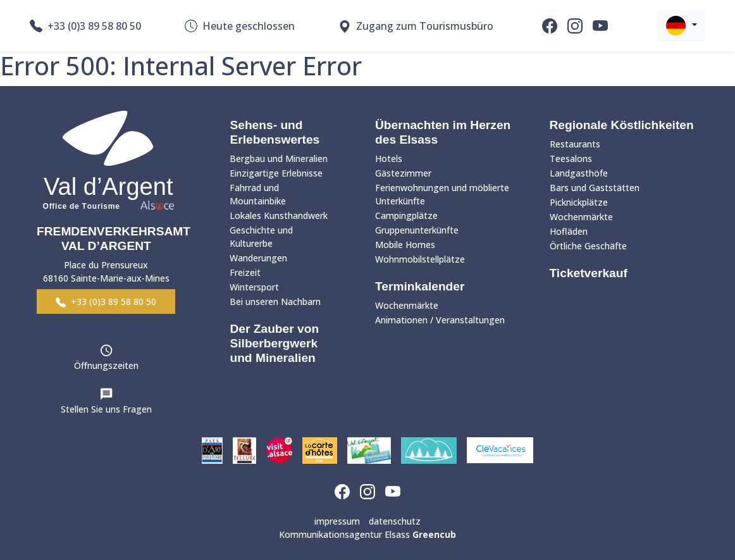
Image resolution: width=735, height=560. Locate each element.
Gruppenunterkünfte (417, 230)
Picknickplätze (579, 202)
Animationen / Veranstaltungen (440, 320)
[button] (681, 26)
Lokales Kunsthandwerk (279, 215)
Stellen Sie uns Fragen (106, 409)
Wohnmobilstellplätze (420, 259)
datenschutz (395, 521)
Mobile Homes (405, 245)
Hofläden (569, 231)
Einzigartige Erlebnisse (276, 173)
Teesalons (571, 159)
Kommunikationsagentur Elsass (367, 534)
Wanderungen (258, 258)
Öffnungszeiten (106, 365)
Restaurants (575, 144)
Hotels (389, 159)
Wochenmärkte (407, 305)
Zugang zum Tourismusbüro (416, 26)
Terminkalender (420, 286)
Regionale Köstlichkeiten (622, 125)
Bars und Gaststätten (595, 188)
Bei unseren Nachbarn (275, 302)
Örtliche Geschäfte (588, 246)
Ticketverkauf (589, 273)
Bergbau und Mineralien (279, 159)
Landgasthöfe (579, 173)
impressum (337, 521)
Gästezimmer (403, 173)
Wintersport (254, 287)
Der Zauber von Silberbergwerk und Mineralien (274, 343)
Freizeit (245, 272)
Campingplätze (406, 215)
